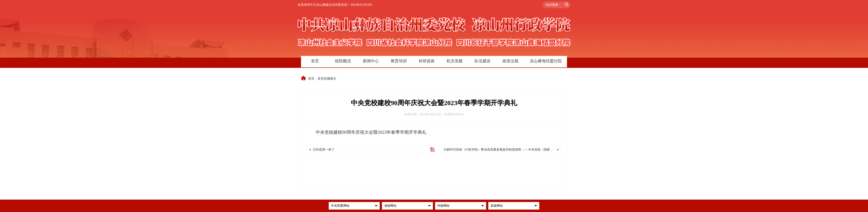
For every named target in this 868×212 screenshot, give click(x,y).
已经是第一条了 (322, 150)
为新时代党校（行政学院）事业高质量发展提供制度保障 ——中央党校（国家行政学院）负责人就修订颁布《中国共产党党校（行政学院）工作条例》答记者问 (553, 150)
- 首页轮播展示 (326, 79)
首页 (308, 79)
